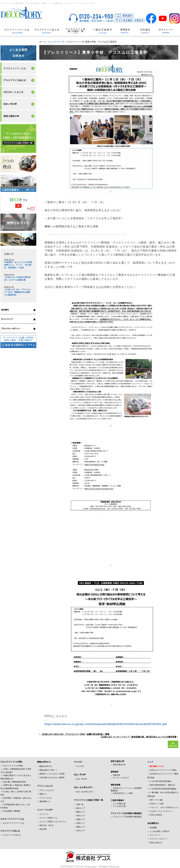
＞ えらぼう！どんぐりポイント (160, 811)
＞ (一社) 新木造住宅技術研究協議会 (162, 789)
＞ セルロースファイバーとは (12, 823)
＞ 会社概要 (152, 828)
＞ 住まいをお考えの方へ (84, 792)
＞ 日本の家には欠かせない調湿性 (51, 778)
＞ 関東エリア (80, 812)
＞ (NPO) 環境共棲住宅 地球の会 (161, 785)
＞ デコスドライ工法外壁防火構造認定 (126, 817)
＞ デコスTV (79, 766)
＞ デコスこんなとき (45, 790)
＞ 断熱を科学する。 (45, 766)
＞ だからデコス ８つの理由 (12, 766)
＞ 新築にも (42, 794)
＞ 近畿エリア (80, 819)
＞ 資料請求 (115, 775)
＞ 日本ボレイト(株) (155, 804)
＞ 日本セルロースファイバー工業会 (162, 770)
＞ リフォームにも (45, 798)
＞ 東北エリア (80, 808)
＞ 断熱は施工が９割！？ (47, 770)
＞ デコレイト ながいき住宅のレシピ (163, 807)
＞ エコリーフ (43, 814)
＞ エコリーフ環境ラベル (47, 818)
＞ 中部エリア (80, 816)
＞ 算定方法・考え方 (45, 825)
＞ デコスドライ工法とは (11, 835)
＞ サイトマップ (154, 835)
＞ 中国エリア (80, 823)
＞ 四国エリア (80, 827)
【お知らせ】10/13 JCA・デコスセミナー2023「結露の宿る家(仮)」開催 (75, 734)
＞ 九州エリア (80, 831)
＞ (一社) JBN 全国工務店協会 (159, 781)
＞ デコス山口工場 (118, 806)
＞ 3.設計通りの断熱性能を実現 (13, 782)
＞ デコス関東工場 (118, 804)
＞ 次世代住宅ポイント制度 (122, 793)
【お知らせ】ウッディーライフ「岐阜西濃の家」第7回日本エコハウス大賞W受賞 (138, 737)
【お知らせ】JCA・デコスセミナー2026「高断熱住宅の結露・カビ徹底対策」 (18, 292)
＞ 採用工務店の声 (118, 765)
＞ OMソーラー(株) (155, 800)
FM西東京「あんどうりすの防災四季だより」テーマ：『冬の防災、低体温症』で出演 (18, 265)
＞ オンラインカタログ (120, 778)
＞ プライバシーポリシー (158, 839)
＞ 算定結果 (42, 829)
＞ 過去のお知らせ (155, 843)
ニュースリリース (56, 42)
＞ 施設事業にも (44, 801)
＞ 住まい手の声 (80, 779)
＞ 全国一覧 (79, 804)
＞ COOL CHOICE (155, 815)
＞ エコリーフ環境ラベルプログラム (52, 822)
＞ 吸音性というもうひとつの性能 (51, 774)
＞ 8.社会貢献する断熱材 (10, 811)
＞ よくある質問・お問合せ (158, 831)
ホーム (42, 42)
